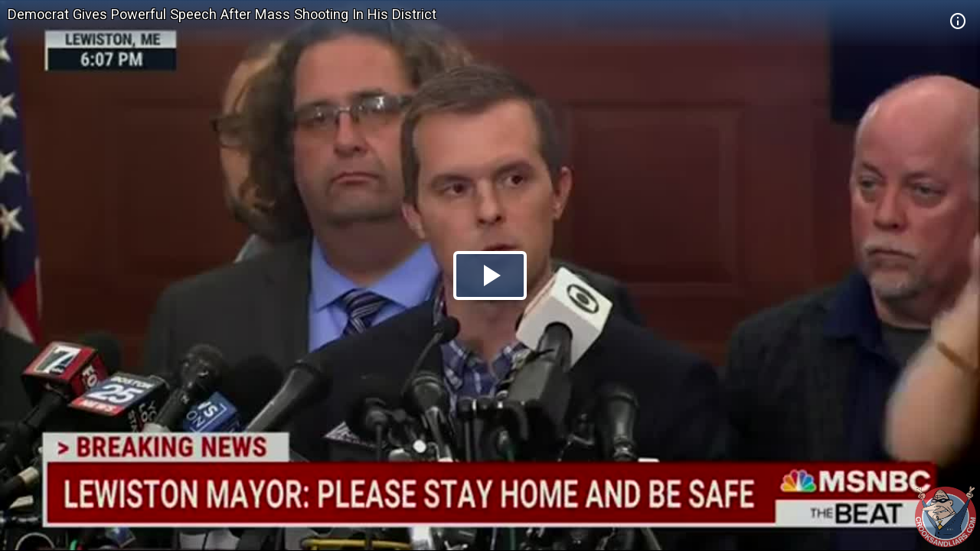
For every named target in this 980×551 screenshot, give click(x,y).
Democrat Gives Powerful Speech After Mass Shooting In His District (222, 14)
